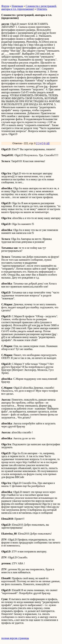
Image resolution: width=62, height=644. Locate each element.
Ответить (42, 9)
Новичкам (17, 6)
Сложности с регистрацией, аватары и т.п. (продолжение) (29, 8)
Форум (5, 6)
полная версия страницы (15, 638)
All (48, 143)
